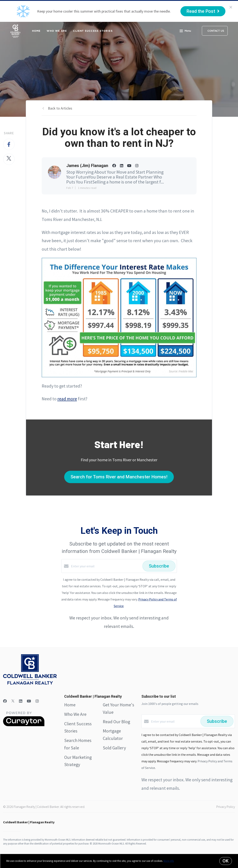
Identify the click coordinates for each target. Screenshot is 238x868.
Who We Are (57, 31)
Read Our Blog (116, 722)
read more (67, 399)
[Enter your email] (106, 566)
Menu (185, 31)
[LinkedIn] (21, 701)
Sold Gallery (114, 748)
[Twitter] (13, 701)
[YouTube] (29, 701)
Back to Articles (60, 108)
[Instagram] (37, 701)
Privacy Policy (226, 807)
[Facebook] (5, 701)
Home (36, 31)
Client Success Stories (93, 31)
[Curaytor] (24, 725)
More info (169, 861)
